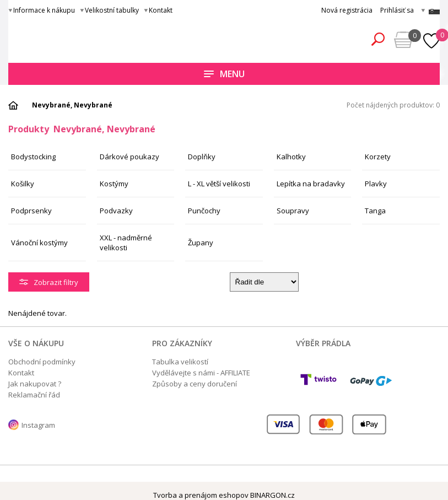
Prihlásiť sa (397, 10)
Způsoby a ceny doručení (195, 384)
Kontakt (161, 10)
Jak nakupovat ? (35, 384)
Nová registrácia (347, 10)
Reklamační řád (34, 395)
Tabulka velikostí (180, 362)
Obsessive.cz (90, 37)
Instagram (38, 425)
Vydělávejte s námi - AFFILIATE (201, 373)
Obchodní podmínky (42, 362)
